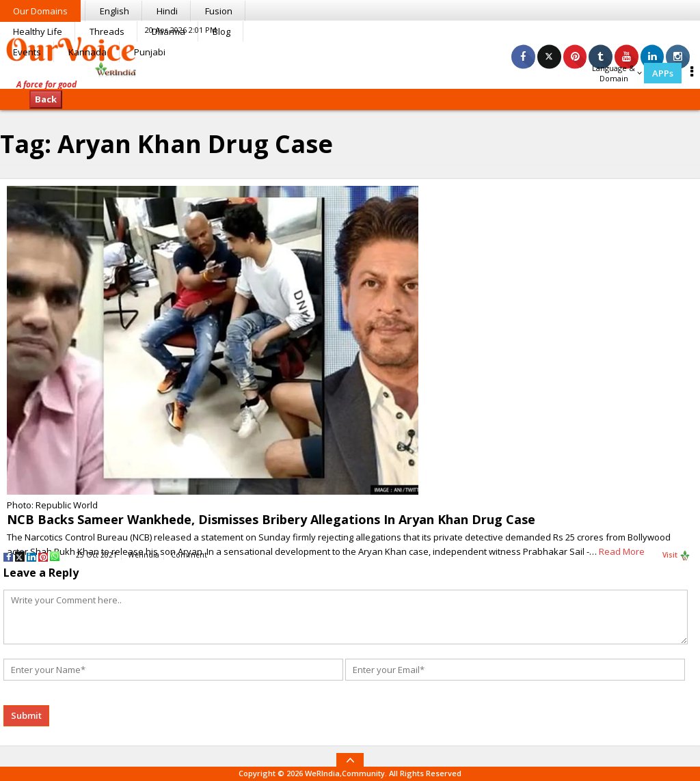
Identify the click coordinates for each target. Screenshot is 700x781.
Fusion (219, 11)
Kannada (87, 52)
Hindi (167, 11)
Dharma (169, 31)
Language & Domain (617, 73)
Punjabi (150, 52)
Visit (676, 556)
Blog (221, 31)
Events (27, 52)
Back (46, 99)
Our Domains (40, 11)
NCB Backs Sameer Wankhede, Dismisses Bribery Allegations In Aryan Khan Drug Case (271, 519)
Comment (189, 555)
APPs (663, 73)
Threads (107, 31)
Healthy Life (38, 31)
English (115, 11)
